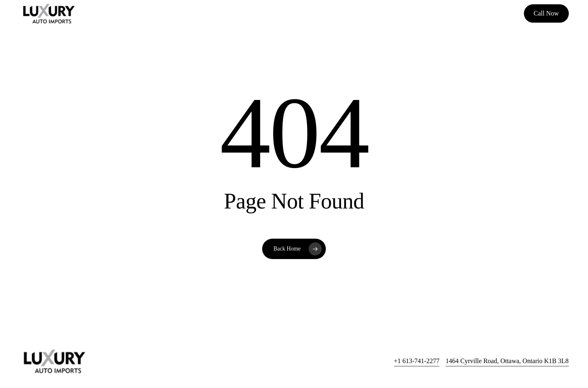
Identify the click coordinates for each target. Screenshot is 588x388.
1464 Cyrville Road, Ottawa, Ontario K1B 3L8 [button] (507, 361)
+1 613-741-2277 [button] (417, 361)
